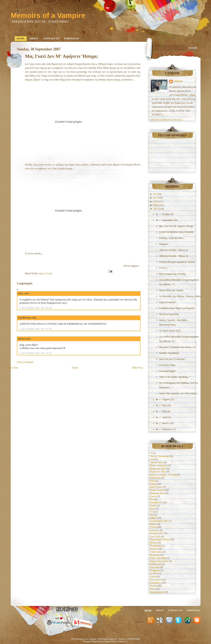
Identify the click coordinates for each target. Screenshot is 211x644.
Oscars (153, 496)
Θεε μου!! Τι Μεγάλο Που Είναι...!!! (177, 347)
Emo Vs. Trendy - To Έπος (163, 475)
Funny (41, 273)
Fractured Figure (167, 371)
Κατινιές (154, 549)
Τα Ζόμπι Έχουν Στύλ (170, 331)
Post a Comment (25, 362)
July (165, 405)
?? (151, 453)
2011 (156, 198)
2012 (156, 194)
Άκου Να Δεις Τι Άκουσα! (172, 359)
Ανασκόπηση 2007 (159, 521)
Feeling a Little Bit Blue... (172, 238)
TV (151, 512)
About (34, 38)
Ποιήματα (155, 570)
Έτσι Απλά (155, 536)
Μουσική (154, 555)
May (165, 411)
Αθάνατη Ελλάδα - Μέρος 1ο (174, 256)
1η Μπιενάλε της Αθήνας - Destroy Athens (180, 296)
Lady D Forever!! (168, 302)
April (165, 417)
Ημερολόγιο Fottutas (160, 539)
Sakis (21, 293)
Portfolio (72, 38)
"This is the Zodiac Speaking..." (175, 377)
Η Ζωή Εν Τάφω (167, 365)
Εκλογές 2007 (157, 533)
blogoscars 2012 (158, 472)
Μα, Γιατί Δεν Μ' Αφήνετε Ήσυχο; (61, 56)
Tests (152, 509)
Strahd (178, 81)
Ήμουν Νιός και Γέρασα (171, 290)
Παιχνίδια (155, 567)
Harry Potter (156, 487)
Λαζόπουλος (156, 552)
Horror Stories (157, 490)
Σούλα (153, 577)
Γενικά (49, 273)
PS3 (152, 499)
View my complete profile (166, 120)
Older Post (137, 368)
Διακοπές (154, 530)
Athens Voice (156, 462)
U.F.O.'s (163, 268)
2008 (156, 205)
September (168, 220)
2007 (156, 209)
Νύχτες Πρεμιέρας (159, 561)
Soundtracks (156, 502)
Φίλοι (153, 589)
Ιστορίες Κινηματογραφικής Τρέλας (177, 262)
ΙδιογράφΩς (156, 546)
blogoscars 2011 (158, 468)
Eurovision (155, 478)
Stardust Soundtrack (169, 353)
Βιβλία (153, 524)
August (166, 399)
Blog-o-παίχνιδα (158, 465)
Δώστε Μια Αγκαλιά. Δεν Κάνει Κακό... (179, 393)
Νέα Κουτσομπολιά (169, 314)
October (166, 214)
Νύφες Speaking (158, 558)
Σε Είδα (154, 573)
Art (151, 459)
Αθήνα (153, 518)
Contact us (51, 38)
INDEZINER (134, 639)
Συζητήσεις (155, 583)
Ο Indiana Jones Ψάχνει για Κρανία (177, 308)
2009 (156, 201)
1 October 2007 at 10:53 (36, 353)
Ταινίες (153, 586)
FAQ (152, 481)
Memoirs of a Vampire (48, 15)
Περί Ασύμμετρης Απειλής (172, 274)
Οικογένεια (155, 564)
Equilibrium (24, 318)
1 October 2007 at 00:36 (36, 308)
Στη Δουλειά (156, 580)
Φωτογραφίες (156, 592)
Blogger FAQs (109, 641)
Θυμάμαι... (164, 244)
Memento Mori (157, 493)
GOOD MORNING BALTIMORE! (177, 232)
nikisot (21, 339)
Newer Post (12, 368)
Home (21, 38)
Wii (152, 515)
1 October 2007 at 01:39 (36, 329)
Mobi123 (123, 641)
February (167, 429)
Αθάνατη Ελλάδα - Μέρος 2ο (174, 250)
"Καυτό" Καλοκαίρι (160, 456)
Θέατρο (154, 543)
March (166, 423)
